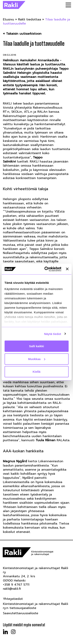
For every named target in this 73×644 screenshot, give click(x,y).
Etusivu (8, 19)
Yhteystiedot (13, 599)
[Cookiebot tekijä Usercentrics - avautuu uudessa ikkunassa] (46, 269)
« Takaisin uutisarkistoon (22, 34)
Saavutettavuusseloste (21, 613)
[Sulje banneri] (67, 269)
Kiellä (36, 372)
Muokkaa (37, 359)
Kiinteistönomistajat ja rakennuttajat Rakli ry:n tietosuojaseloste (36, 606)
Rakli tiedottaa (30, 19)
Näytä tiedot (53, 334)
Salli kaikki (36, 346)
